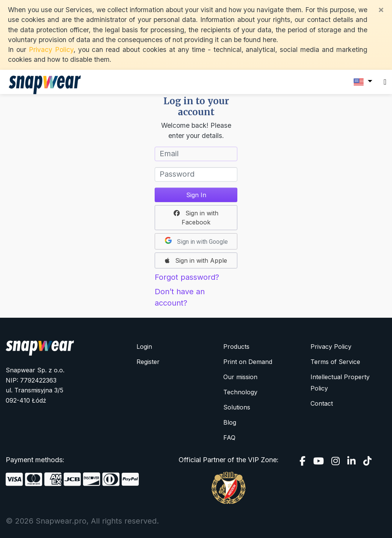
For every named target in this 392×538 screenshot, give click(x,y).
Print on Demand (248, 362)
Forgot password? (187, 277)
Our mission (240, 377)
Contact (322, 403)
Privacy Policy (51, 49)
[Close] (381, 9)
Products (236, 347)
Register (148, 362)
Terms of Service (335, 362)
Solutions (237, 407)
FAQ (229, 438)
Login (144, 347)
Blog (230, 422)
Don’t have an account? (180, 297)
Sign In (196, 195)
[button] (196, 218)
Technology (240, 392)
